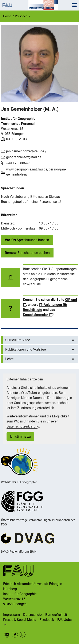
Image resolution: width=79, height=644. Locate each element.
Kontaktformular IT (37, 315)
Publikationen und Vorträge (25, 349)
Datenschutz (33, 615)
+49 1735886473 (19, 163)
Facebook (15, 635)
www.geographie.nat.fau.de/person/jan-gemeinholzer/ (36, 172)
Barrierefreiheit (56, 615)
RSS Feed (23, 635)
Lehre (9, 359)
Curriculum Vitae (18, 340)
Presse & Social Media (20, 620)
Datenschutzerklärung (23, 426)
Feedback (47, 620)
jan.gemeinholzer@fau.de (25, 151)
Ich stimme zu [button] (20, 436)
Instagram (7, 635)
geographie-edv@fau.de (24, 157)
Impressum (11, 615)
